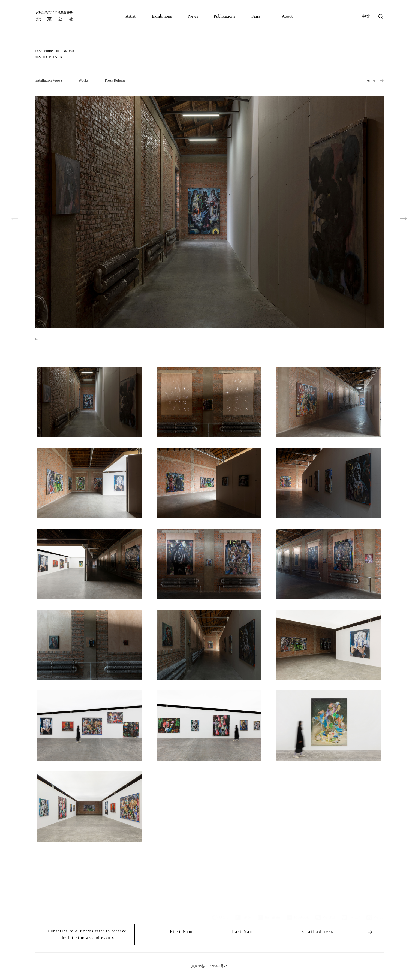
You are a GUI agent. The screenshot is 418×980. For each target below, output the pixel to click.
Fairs (256, 16)
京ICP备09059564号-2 (209, 966)
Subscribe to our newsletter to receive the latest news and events (87, 934)
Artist (130, 16)
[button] (403, 219)
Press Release (115, 80)
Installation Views (48, 80)
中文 (366, 16)
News (193, 16)
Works (83, 80)
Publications (225, 16)
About (287, 16)
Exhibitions (162, 16)
